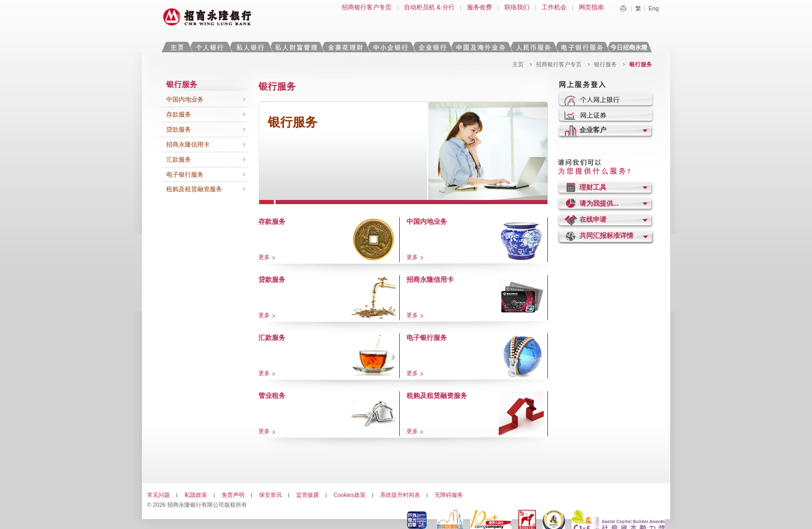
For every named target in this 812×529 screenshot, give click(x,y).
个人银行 (210, 47)
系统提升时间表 (400, 495)
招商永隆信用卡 (188, 145)
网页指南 (591, 7)
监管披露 (308, 495)
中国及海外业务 (481, 47)
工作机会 (554, 7)
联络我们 (517, 7)
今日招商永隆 (631, 47)
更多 (264, 257)
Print (623, 8)
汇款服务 (179, 160)
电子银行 (582, 47)
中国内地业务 (185, 99)
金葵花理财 (345, 47)
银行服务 (605, 64)
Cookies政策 (350, 495)
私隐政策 (196, 495)
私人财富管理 (296, 47)
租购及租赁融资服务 (194, 189)
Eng (654, 8)
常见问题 (158, 495)
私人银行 (250, 47)
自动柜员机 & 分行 (430, 7)
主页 (177, 47)
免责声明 (233, 495)
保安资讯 (270, 495)
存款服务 (179, 115)
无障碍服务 (449, 495)
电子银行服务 (185, 175)
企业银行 (432, 47)
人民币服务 (533, 47)
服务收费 (480, 7)
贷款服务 (179, 130)
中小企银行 (390, 47)
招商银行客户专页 (367, 7)
